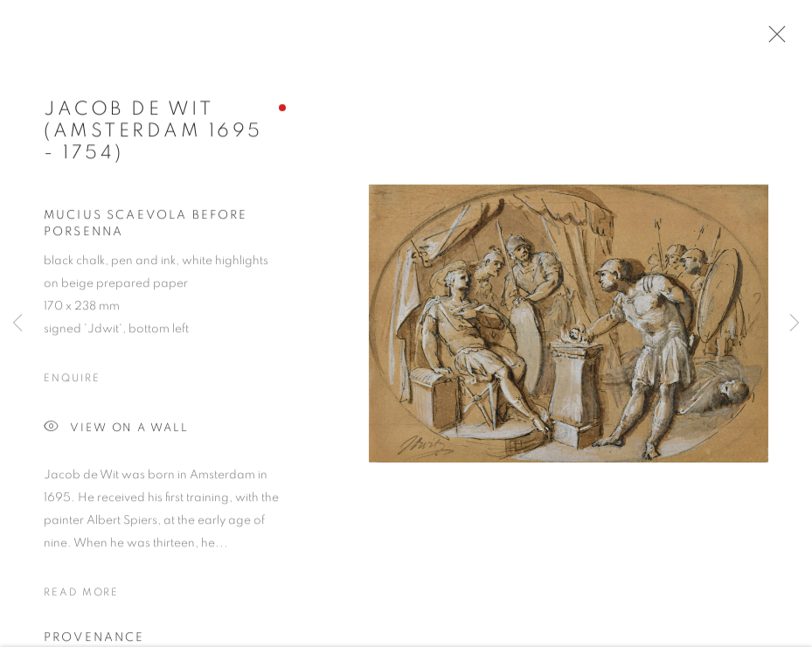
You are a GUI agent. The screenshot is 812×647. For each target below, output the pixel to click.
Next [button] (795, 323)
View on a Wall (116, 431)
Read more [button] (81, 595)
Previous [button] (17, 323)
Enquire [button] (72, 381)
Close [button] (773, 39)
